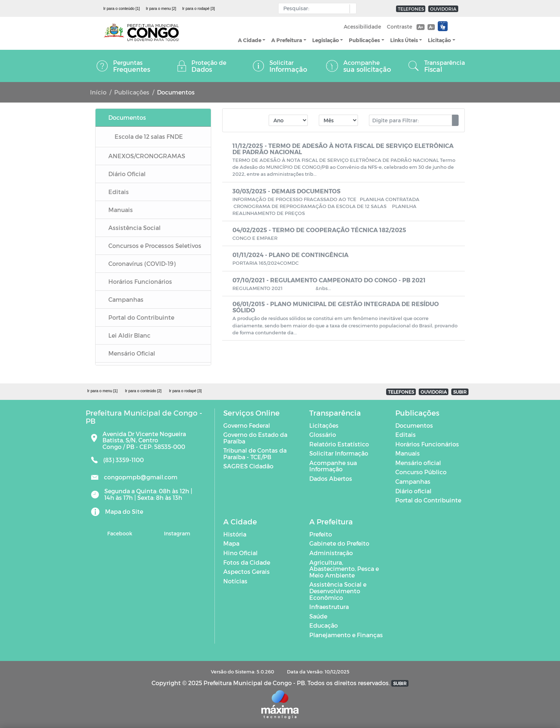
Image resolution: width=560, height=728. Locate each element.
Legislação (326, 40)
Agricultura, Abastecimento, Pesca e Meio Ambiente (344, 569)
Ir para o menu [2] (161, 8)
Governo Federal (247, 425)
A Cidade (250, 40)
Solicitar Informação (339, 453)
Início (98, 92)
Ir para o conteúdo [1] (122, 8)
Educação (324, 625)
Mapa (231, 543)
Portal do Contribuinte (428, 500)
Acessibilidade (362, 27)
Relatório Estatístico (339, 444)
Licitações (324, 425)
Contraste (400, 27)
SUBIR (460, 392)
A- (431, 27)
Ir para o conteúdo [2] (143, 391)
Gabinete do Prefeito (339, 543)
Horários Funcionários (427, 444)
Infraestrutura (329, 607)
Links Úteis (404, 40)
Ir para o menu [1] (102, 391)
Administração (331, 553)
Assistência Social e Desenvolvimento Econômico (338, 591)
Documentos (414, 425)
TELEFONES (411, 9)
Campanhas (413, 481)
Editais (406, 434)
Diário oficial (413, 491)
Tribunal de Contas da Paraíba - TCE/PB (255, 454)
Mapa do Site (124, 511)
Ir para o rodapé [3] (199, 8)
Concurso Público (421, 472)
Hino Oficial (240, 553)
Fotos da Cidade (247, 562)
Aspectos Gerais (247, 571)
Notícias (235, 581)
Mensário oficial (418, 463)
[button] (351, 9)
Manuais (408, 453)
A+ (420, 27)
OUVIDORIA (443, 9)
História (235, 534)
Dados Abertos (331, 478)
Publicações (364, 40)
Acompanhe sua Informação (333, 466)
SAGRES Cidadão (248, 466)
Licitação (439, 40)
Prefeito (321, 534)
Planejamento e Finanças (346, 635)
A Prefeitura (287, 40)
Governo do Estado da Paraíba (255, 438)
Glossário (323, 434)
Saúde (318, 616)
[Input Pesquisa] (316, 8)
